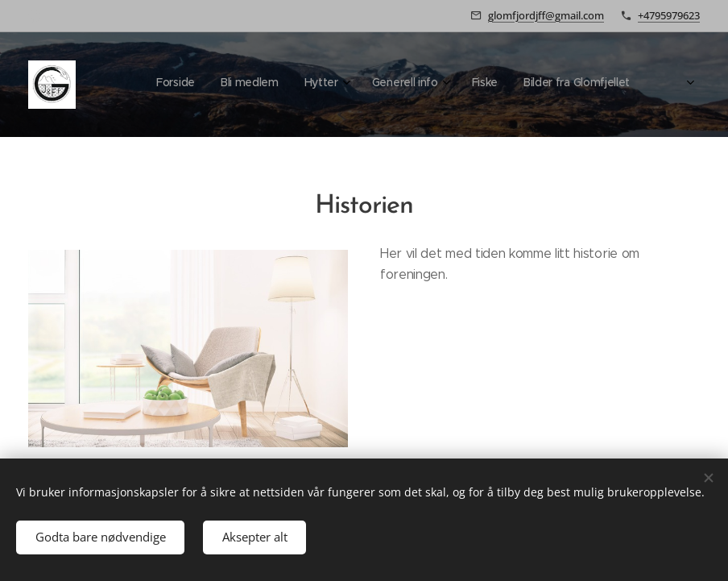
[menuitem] (482, 85)
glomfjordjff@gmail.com (546, 15)
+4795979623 (669, 15)
